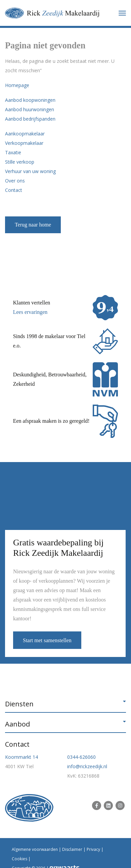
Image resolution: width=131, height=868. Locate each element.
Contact (14, 190)
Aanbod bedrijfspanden (30, 119)
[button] (65, 704)
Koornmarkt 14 (21, 757)
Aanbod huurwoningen (30, 109)
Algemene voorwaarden (35, 849)
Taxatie (13, 152)
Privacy (93, 849)
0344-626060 (81, 757)
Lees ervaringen (30, 312)
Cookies (19, 859)
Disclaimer (72, 849)
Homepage (17, 85)
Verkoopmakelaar (24, 143)
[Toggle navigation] (122, 13)
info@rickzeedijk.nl (87, 766)
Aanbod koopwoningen (30, 100)
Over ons (15, 181)
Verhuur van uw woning (30, 171)
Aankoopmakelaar (25, 134)
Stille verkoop (20, 162)
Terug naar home (33, 225)
